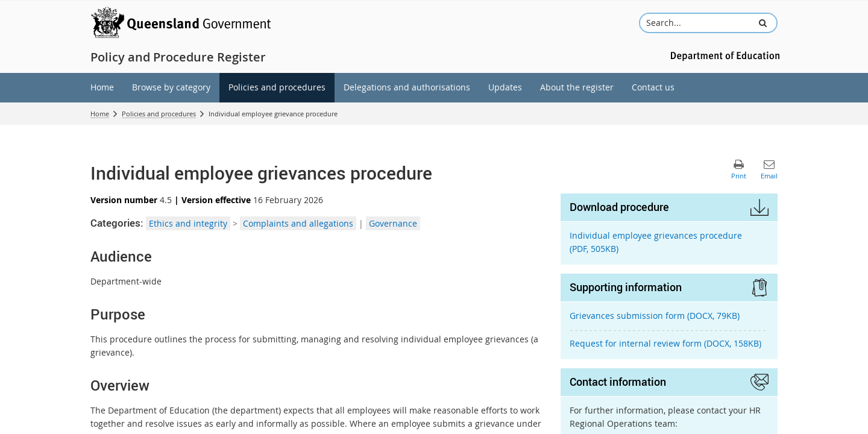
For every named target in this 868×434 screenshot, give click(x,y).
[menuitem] (102, 88)
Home (100, 114)
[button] (763, 23)
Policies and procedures (159, 114)
